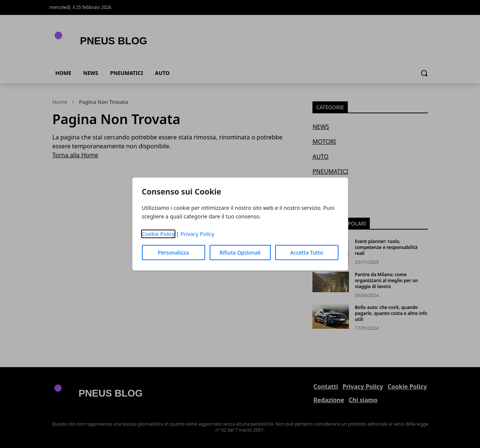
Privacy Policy (198, 234)
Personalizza (174, 253)
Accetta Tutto (307, 253)
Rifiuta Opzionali (240, 253)
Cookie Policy (158, 234)
